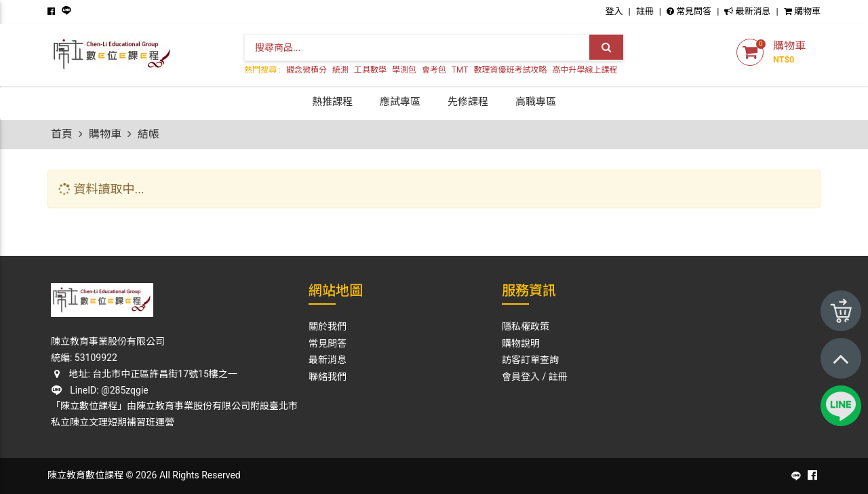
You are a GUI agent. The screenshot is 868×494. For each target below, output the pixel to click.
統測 (340, 70)
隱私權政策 (526, 326)
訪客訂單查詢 (530, 360)
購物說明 (521, 343)
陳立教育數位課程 (85, 475)
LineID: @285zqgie (100, 390)
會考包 (434, 70)
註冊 (645, 11)
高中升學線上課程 (585, 70)
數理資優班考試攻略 (511, 70)
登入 (614, 11)
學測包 (404, 70)
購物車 (802, 11)
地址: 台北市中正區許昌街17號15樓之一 (144, 374)
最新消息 (747, 11)
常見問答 (689, 11)
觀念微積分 (307, 70)
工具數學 (370, 70)
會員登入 (521, 377)
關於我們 (328, 326)
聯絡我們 (328, 377)
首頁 (62, 134)
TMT (460, 70)
